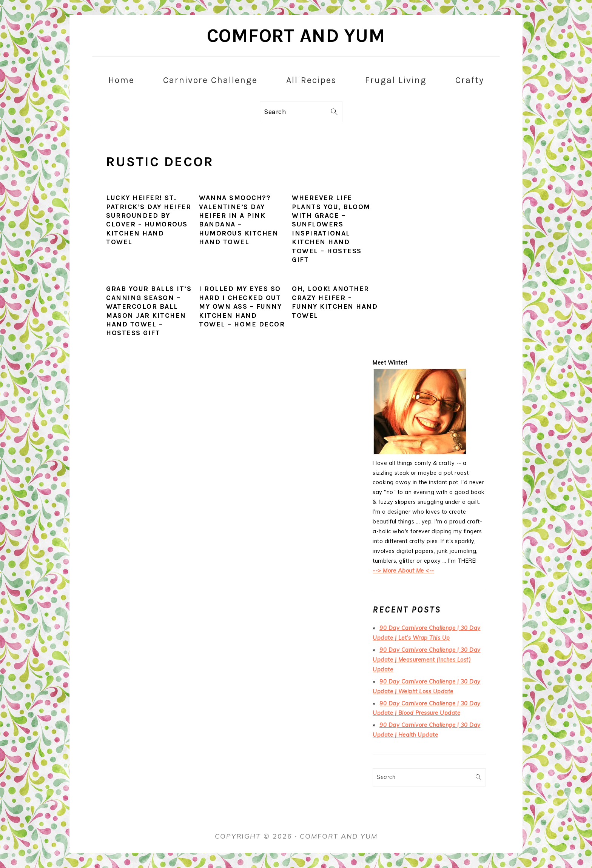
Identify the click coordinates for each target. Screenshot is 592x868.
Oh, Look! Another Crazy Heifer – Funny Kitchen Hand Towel (335, 302)
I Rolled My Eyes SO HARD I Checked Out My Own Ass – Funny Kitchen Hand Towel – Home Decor (242, 306)
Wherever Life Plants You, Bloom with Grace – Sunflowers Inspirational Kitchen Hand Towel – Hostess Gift (331, 229)
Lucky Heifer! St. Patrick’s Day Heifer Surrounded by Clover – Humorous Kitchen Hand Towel (149, 220)
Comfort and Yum (296, 36)
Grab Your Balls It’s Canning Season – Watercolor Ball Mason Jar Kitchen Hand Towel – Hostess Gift (149, 311)
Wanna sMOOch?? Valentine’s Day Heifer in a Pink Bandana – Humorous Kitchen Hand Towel (239, 220)
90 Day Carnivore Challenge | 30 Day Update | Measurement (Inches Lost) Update (427, 660)
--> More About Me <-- (403, 571)
